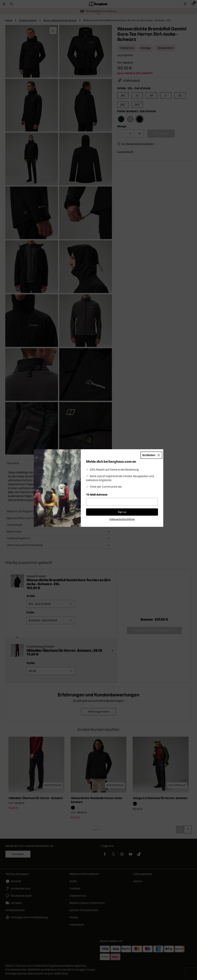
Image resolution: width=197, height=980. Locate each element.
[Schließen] (151, 455)
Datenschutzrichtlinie (122, 519)
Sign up (122, 512)
